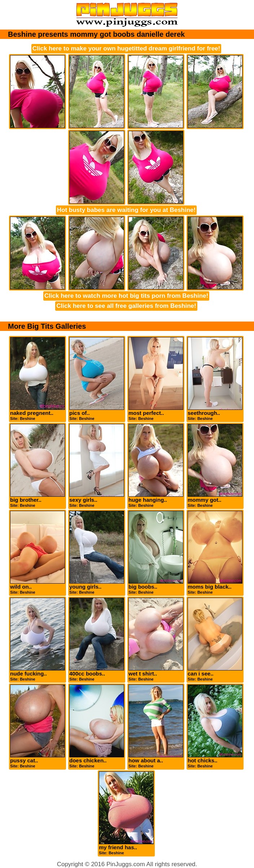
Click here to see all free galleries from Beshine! (126, 306)
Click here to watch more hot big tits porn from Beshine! (126, 296)
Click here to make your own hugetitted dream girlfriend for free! (126, 48)
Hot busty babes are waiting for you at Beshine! (126, 210)
